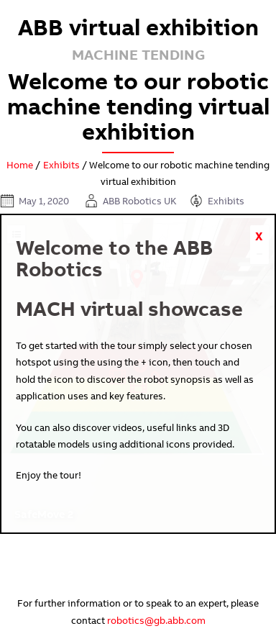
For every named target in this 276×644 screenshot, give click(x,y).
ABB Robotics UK (139, 201)
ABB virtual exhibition (138, 27)
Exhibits (61, 165)
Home (20, 165)
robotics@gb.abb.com (156, 620)
